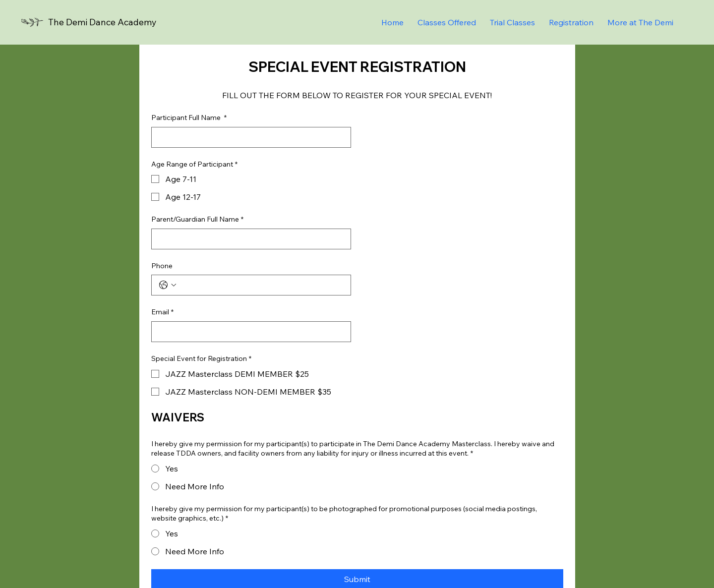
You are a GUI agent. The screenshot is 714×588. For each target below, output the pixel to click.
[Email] (248, 332)
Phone (162, 266)
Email (162, 312)
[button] (640, 22)
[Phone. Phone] (261, 285)
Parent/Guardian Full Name (197, 220)
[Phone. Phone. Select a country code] (168, 285)
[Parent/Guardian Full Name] (248, 239)
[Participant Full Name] (248, 137)
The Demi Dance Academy (102, 22)
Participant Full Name (189, 118)
